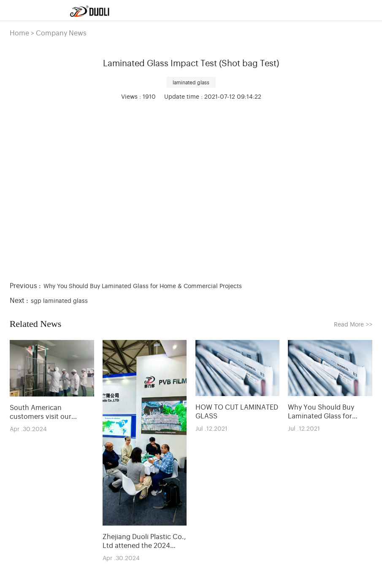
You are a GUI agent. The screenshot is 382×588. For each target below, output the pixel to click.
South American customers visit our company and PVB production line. (41, 412)
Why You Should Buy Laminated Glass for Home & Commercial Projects (143, 285)
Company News (61, 32)
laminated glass (191, 82)
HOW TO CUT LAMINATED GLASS (237, 411)
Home (19, 32)
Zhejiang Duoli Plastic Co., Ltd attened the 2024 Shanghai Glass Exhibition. (144, 541)
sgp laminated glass (59, 300)
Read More (353, 324)
